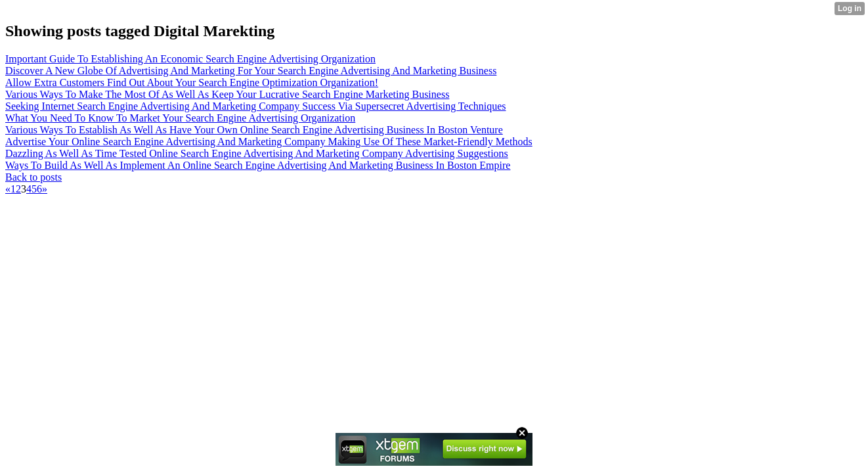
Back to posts (33, 177)
